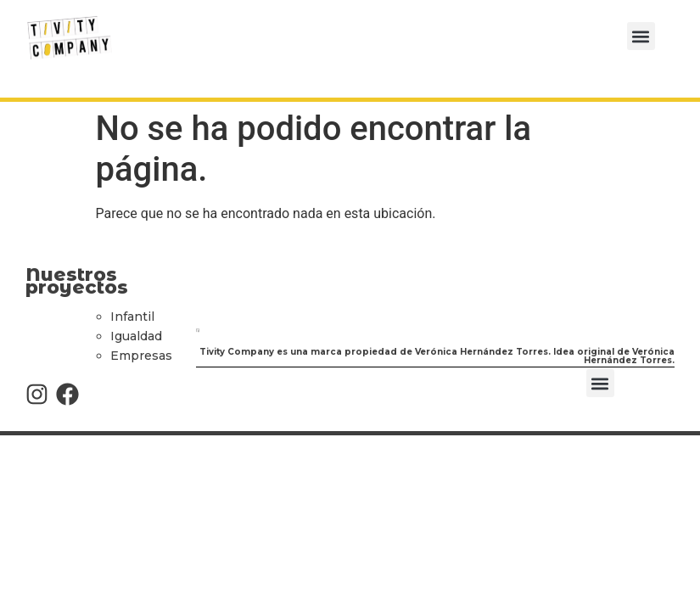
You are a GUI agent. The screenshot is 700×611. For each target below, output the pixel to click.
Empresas (141, 356)
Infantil (132, 317)
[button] (641, 36)
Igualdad (136, 336)
